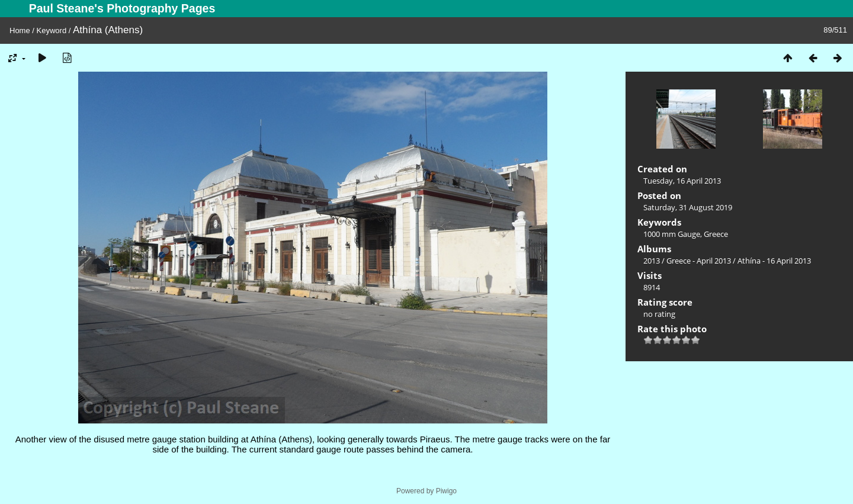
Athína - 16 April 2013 (774, 261)
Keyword (52, 31)
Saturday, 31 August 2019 (688, 207)
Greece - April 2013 (699, 261)
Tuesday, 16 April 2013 (682, 181)
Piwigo (446, 491)
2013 (652, 261)
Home (20, 31)
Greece (716, 234)
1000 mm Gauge (672, 234)
